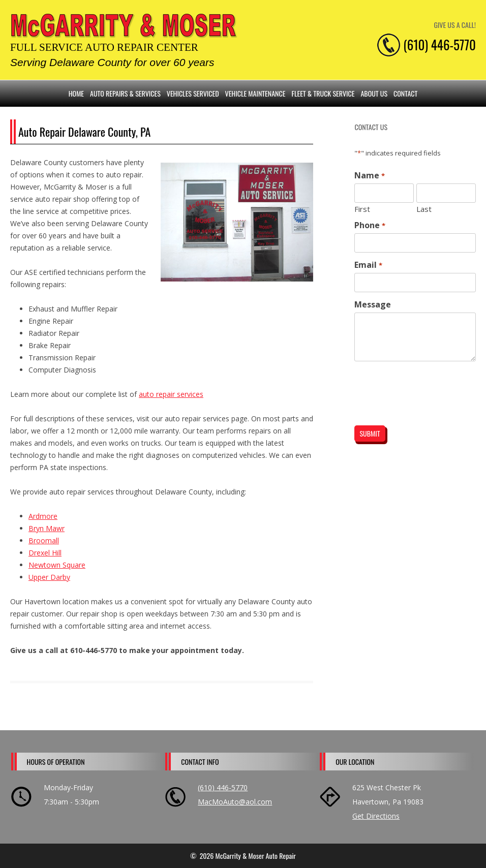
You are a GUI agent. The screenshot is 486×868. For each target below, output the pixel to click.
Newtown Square (57, 565)
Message (373, 304)
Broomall (44, 540)
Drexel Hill (45, 553)
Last (424, 208)
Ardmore (43, 516)
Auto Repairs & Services (125, 93)
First (362, 208)
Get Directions (376, 816)
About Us (374, 93)
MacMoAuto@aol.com (235, 802)
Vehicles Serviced (193, 93)
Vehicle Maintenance (255, 93)
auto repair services (171, 394)
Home (76, 93)
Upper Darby (49, 577)
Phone (370, 225)
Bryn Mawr (47, 528)
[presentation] (416, 385)
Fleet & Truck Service (323, 93)
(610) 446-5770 (223, 787)
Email (368, 265)
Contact (405, 93)
